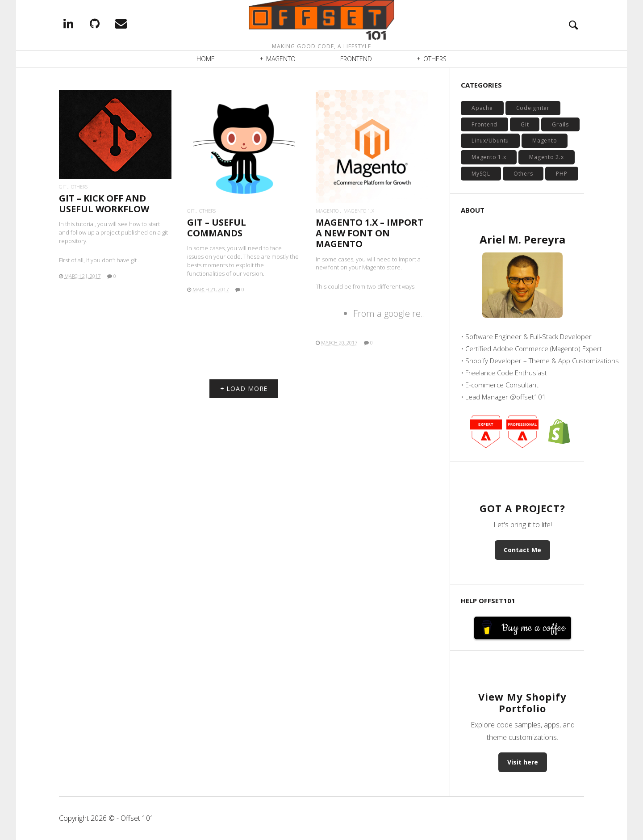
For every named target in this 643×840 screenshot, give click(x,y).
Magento (281, 60)
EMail (134, 24)
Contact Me (522, 550)
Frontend (356, 60)
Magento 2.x (546, 157)
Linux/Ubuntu (490, 141)
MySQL (481, 174)
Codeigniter (533, 108)
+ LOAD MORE (244, 388)
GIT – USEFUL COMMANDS (217, 228)
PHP (562, 174)
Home (206, 60)
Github (107, 24)
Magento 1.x (359, 211)
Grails (560, 124)
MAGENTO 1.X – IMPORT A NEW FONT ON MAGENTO (370, 233)
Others (435, 60)
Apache (482, 108)
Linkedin (81, 24)
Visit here (523, 762)
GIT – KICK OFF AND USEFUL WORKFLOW (104, 204)
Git (63, 187)
